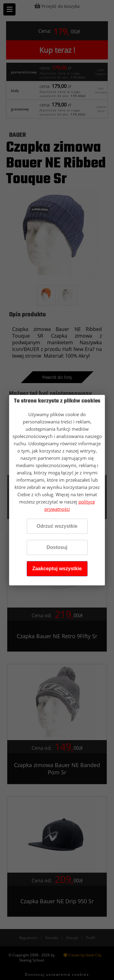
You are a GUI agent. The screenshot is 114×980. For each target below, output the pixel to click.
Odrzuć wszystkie (57, 526)
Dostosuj (57, 547)
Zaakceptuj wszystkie (57, 569)
